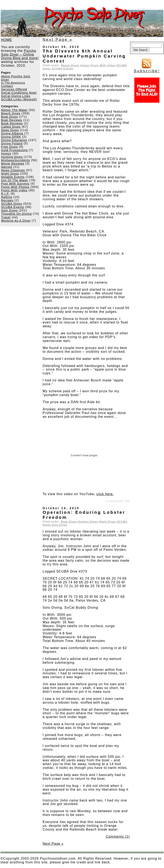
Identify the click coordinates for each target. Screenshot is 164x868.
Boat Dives (10, 117)
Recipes (7, 200)
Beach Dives (11, 113)
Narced (7, 167)
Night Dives (10, 174)
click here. (105, 494)
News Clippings (13, 170)
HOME (7, 40)
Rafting (7, 197)
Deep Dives (10, 130)
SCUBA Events (13, 207)
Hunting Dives (12, 157)
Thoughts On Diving (16, 214)
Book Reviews (12, 123)
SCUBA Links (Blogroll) (19, 99)
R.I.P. (5, 194)
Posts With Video (14, 190)
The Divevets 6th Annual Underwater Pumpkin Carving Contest (84, 56)
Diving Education (14, 140)
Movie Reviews (13, 164)
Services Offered (14, 89)
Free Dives (9, 147)
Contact (7, 86)
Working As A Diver (16, 221)
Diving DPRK (11, 137)
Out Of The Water (15, 180)
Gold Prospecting (14, 150)
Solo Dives (9, 210)
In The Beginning (13, 83)
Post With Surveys (15, 184)
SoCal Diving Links (16, 96)
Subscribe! (147, 69)
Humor (6, 153)
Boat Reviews (12, 120)
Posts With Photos (15, 187)
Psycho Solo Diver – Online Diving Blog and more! (20, 54)
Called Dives (11, 127)
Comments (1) (118, 836)
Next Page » (58, 40)
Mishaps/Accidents (16, 160)
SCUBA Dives (12, 204)
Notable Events (13, 177)
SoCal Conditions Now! (19, 93)
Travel (6, 217)
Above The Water (14, 110)
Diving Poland (12, 143)
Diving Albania (12, 133)
